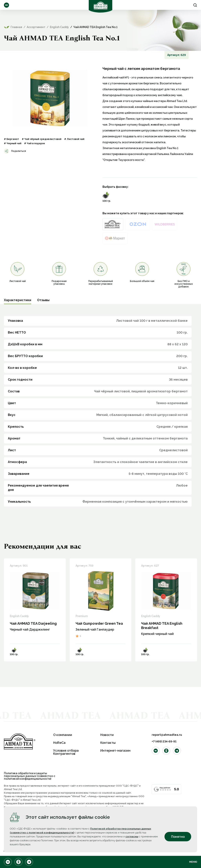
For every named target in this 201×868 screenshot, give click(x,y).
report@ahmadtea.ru (167, 735)
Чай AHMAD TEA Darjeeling (33, 623)
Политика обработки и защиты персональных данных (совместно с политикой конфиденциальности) (30, 776)
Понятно (178, 837)
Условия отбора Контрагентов (66, 752)
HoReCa (59, 743)
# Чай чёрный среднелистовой (42, 139)
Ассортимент (6, 5)
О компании (63, 735)
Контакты (108, 743)
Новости (107, 735)
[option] (50, 98)
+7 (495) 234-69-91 (164, 741)
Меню (193, 862)
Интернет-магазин (115, 751)
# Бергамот (11, 139)
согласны (132, 837)
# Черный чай (13, 143)
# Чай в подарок (35, 143)
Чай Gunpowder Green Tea (99, 623)
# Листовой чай (74, 139)
